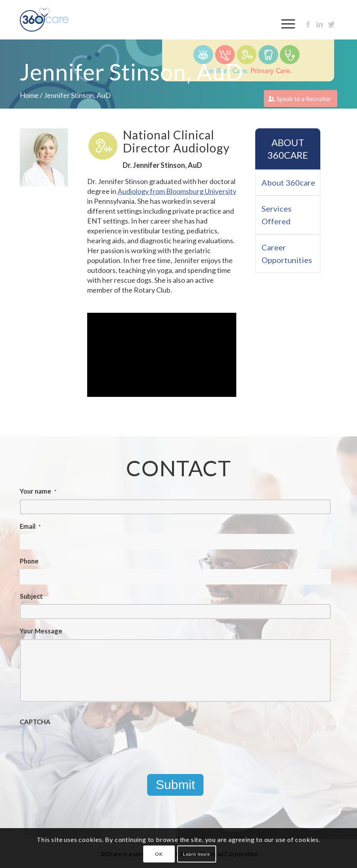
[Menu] (284, 24)
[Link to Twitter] (331, 24)
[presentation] (80, 745)
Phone (29, 561)
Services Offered (277, 215)
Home (29, 95)
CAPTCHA (35, 722)
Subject (31, 596)
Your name (38, 491)
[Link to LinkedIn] (320, 24)
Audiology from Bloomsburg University (177, 191)
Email (30, 526)
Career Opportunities (287, 254)
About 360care (288, 149)
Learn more (197, 854)
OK (159, 854)
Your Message (41, 631)
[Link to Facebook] (308, 24)
